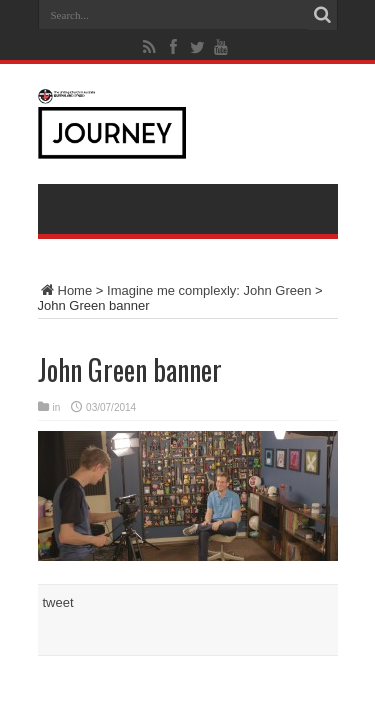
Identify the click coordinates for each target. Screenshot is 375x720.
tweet (58, 602)
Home (65, 290)
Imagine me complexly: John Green (209, 290)
